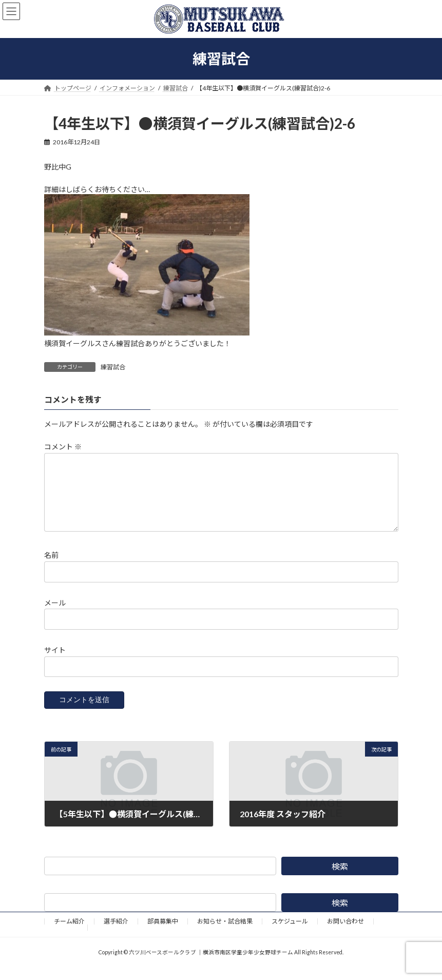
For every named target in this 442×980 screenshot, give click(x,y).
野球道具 (66, 940)
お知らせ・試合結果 (225, 934)
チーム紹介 (69, 934)
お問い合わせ (345, 934)
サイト (55, 662)
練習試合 (113, 367)
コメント (63, 447)
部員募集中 (163, 934)
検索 (340, 879)
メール (55, 615)
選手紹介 (116, 934)
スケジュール (290, 934)
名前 (51, 567)
